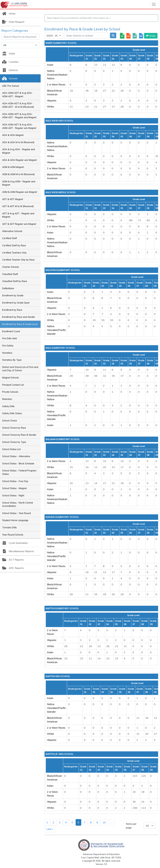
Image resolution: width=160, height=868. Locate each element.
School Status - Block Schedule (18, 464)
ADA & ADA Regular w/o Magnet (19, 160)
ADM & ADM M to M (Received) (18, 174)
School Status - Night (13, 496)
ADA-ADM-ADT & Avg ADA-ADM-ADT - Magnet (17, 95)
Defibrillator (8, 288)
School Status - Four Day (15, 481)
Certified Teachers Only (14, 253)
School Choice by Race (14, 428)
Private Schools (10, 392)
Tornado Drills (9, 528)
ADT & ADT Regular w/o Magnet (19, 224)
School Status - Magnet (14, 488)
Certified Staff (10, 238)
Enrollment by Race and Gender (19, 317)
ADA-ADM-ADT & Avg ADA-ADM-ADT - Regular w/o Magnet (19, 126)
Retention (7, 399)
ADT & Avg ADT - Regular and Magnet (18, 215)
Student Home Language (15, 520)
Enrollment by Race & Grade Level (20, 324)
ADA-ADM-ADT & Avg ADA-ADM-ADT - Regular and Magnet (19, 116)
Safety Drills (8, 406)
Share (151, 36)
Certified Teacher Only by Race (18, 260)
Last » (50, 829)
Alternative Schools (12, 231)
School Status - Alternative (16, 456)
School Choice (10, 421)
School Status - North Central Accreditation (17, 504)
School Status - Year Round (16, 513)
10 (104, 822)
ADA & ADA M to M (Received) (18, 142)
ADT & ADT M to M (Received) (18, 206)
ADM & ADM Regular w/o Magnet (20, 192)
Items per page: (131, 826)
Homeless (7, 353)
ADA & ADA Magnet (13, 135)
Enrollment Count (11, 331)
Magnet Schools (11, 378)
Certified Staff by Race (14, 245)
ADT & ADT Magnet (13, 199)
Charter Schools (11, 267)
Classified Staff (10, 274)
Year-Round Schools (13, 535)
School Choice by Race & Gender (19, 435)
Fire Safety (8, 346)
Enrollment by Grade (13, 295)
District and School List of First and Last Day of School (20, 369)
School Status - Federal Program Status (19, 472)
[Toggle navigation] (154, 4)
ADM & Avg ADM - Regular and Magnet (19, 183)
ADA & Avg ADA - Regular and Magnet (19, 151)
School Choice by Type (14, 442)
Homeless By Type (12, 360)
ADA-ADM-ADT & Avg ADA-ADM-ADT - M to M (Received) (18, 105)
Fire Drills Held (9, 338)
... (112, 822)
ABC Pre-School (11, 86)
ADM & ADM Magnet (13, 167)
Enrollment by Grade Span (16, 303)
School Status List (11, 449)
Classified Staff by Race (15, 281)
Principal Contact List (13, 385)
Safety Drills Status (12, 413)
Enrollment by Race (12, 310)
